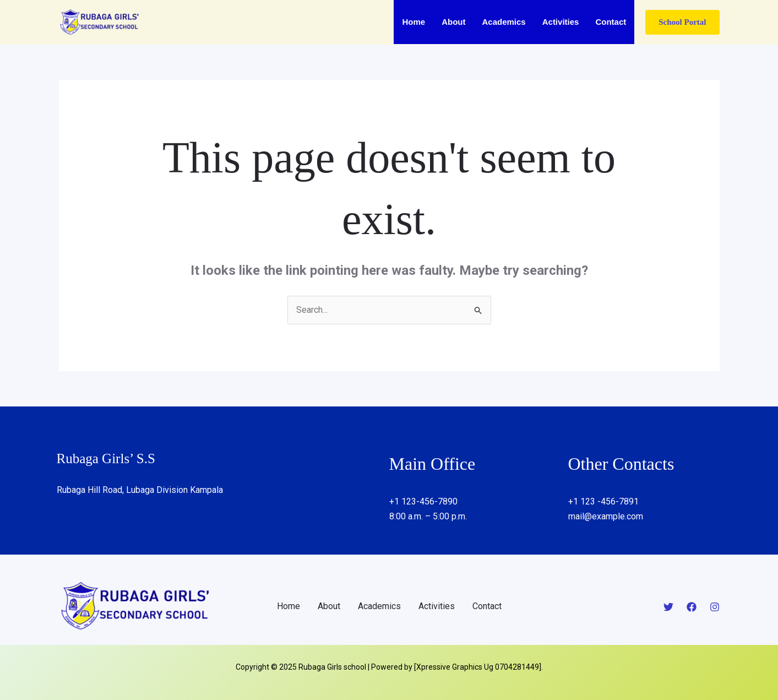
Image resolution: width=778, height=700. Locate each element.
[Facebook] (692, 607)
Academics (504, 22)
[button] (682, 22)
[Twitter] (668, 607)
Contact (611, 22)
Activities (561, 22)
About (453, 22)
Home (414, 22)
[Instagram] (715, 607)
